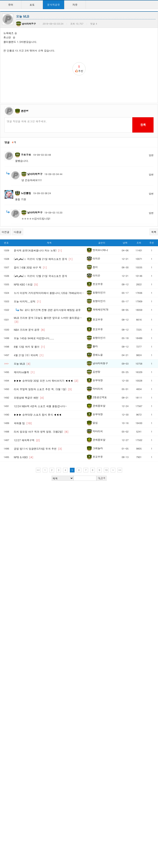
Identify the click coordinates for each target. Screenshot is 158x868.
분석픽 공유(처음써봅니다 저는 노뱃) (38, 250)
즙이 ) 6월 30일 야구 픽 (30, 267)
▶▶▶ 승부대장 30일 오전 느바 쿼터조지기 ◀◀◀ (46, 381)
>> (120, 470)
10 (106, 470)
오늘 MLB (22, 364)
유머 (11, 5)
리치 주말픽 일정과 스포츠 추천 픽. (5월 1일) (43, 389)
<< (38, 470)
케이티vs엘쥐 (24, 372)
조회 (139, 243)
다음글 (18, 232)
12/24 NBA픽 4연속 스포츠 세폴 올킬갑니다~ (40, 406)
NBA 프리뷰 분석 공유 (29, 330)
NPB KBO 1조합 (26, 284)
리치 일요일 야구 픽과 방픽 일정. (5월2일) (41, 432)
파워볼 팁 (23, 423)
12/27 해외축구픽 (27, 440)
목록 (154, 232)
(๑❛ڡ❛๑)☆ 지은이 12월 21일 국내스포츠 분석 (40, 276)
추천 (152, 243)
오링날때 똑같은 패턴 (29, 398)
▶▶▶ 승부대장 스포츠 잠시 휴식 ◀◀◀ (38, 415)
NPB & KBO (24, 457)
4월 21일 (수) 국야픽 (29, 355)
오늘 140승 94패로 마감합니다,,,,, (34, 338)
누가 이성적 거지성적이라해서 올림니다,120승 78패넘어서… (49, 293)
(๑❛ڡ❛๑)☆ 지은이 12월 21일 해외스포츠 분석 (43, 259)
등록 (143, 125)
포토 (32, 5)
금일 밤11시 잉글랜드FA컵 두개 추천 (38, 449)
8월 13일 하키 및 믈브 (29, 347)
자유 (75, 5)
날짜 (125, 243)
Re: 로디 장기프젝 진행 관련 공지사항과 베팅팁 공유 (50, 310)
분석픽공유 (54, 5)
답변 (151, 155)
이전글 (6, 232)
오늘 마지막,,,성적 (27, 301)
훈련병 (25, 111)
